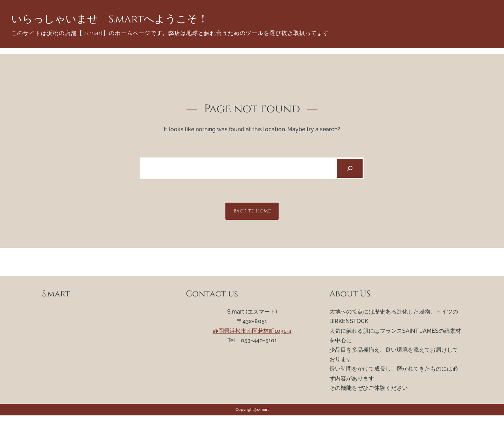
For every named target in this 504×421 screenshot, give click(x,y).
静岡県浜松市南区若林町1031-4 (252, 331)
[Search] (350, 168)
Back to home (252, 211)
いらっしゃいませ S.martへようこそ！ (110, 19)
